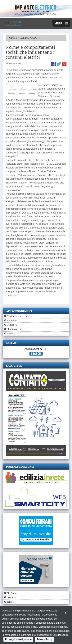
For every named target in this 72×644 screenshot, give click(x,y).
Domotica (12, 325)
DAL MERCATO (28, 38)
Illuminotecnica (15, 329)
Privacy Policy (44, 639)
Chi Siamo (12, 593)
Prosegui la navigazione (18, 639)
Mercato (11, 334)
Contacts (11, 597)
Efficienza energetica (18, 316)
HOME (11, 38)
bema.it (11, 602)
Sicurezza (12, 320)
